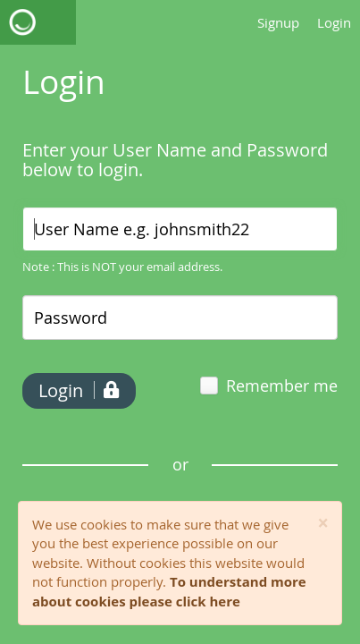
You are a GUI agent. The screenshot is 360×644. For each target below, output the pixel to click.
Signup (278, 22)
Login (334, 22)
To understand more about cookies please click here (169, 591)
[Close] (323, 524)
